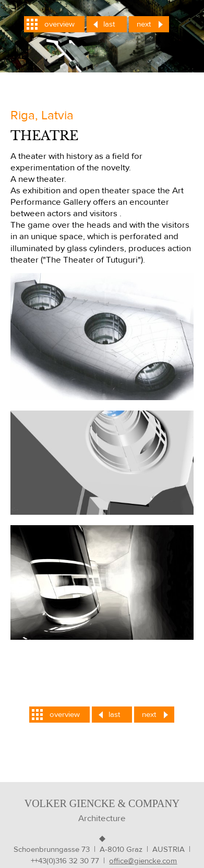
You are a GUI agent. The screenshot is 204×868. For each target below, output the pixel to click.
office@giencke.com (143, 861)
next (144, 24)
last (109, 24)
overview (59, 24)
